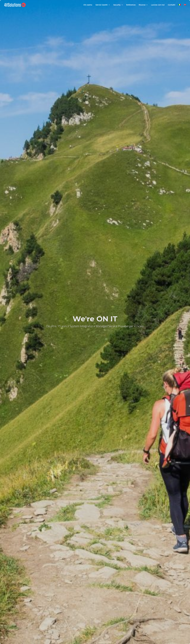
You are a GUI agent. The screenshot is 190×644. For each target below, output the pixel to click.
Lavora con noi (158, 5)
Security (117, 5)
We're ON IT (95, 319)
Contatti (172, 5)
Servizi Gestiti (102, 5)
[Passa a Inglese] (185, 7)
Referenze (131, 5)
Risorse (142, 5)
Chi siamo (88, 5)
